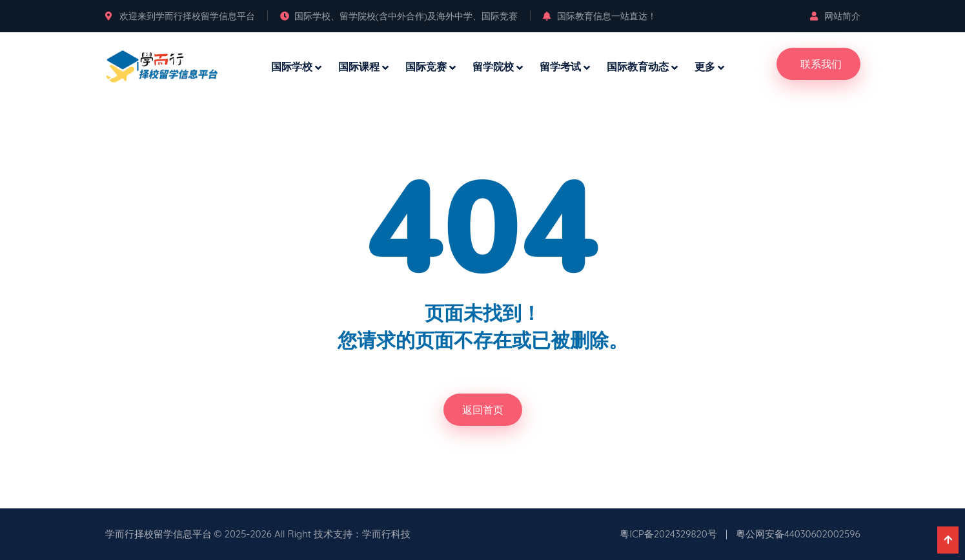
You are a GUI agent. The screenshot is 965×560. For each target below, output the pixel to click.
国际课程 (359, 66)
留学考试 (560, 66)
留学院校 (493, 66)
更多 (705, 66)
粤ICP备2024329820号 (668, 534)
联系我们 (821, 64)
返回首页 (483, 410)
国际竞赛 (426, 66)
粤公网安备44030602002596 (798, 534)
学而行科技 (386, 534)
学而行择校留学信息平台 (158, 534)
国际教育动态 (638, 66)
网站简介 (835, 16)
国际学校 (292, 66)
